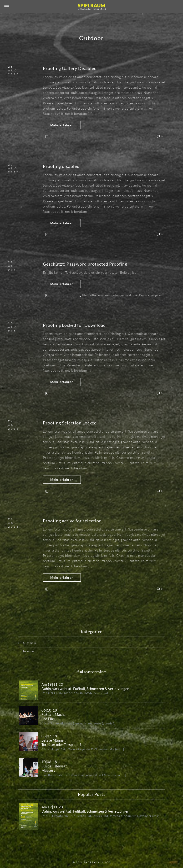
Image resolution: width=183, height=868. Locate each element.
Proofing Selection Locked (70, 423)
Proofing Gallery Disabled (70, 68)
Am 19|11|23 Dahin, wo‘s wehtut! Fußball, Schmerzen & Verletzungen (85, 686)
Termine (28, 651)
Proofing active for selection (72, 521)
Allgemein (29, 643)
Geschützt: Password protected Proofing (85, 264)
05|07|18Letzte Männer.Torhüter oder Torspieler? (61, 740)
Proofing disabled (61, 166)
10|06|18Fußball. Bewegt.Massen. (55, 766)
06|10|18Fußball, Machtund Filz (53, 714)
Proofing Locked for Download (74, 325)
